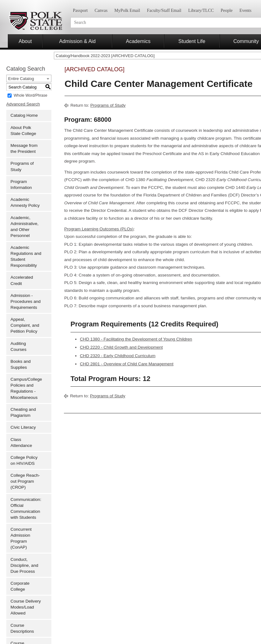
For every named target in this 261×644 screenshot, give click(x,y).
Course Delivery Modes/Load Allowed (26, 607)
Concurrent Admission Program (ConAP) (21, 538)
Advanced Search (23, 104)
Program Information (21, 185)
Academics (138, 41)
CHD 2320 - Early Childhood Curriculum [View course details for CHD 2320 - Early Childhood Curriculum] (118, 356)
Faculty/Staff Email (164, 11)
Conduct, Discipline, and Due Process (24, 565)
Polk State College (35, 21)
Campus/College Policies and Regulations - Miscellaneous (26, 388)
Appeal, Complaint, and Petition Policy (25, 325)
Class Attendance (21, 443)
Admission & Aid (77, 41)
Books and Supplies (21, 364)
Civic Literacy (23, 427)
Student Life (192, 41)
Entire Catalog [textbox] (21, 79)
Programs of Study (22, 166)
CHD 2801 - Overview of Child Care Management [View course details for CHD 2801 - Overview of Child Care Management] (127, 364)
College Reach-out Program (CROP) (25, 481)
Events (245, 11)
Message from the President (24, 148)
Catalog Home (24, 115)
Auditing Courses (19, 346)
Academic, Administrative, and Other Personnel (25, 227)
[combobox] (29, 78)
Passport (80, 11)
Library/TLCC (201, 11)
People (227, 11)
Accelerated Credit (22, 280)
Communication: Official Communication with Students (26, 508)
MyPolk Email (127, 11)
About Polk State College (23, 131)
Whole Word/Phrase (31, 95)
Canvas (101, 11)
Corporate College (20, 586)
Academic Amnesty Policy (25, 202)
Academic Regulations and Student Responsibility (26, 256)
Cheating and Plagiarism (23, 412)
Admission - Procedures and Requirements (26, 301)
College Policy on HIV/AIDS (24, 460)
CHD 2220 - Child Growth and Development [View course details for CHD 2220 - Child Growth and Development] (121, 347)
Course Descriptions (22, 628)
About (25, 41)
